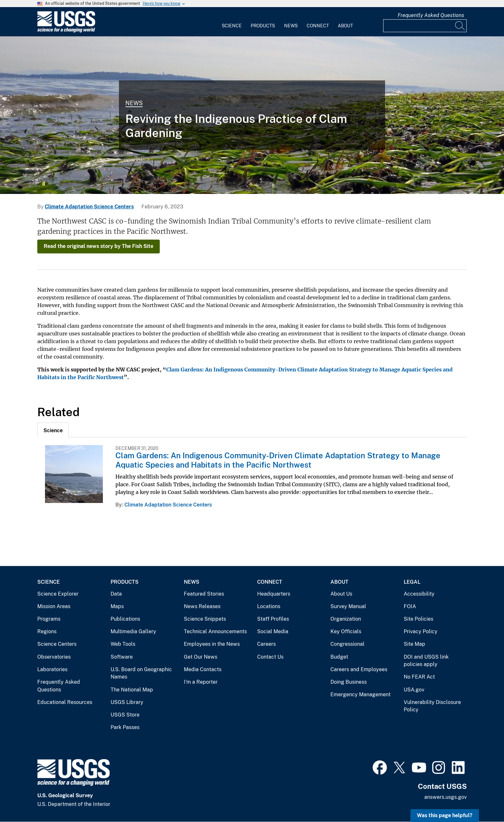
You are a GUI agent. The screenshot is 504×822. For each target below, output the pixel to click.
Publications (125, 619)
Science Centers (57, 644)
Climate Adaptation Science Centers (89, 207)
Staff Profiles (273, 619)
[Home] (66, 31)
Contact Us (270, 657)
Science (232, 26)
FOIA (410, 606)
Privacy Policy (421, 631)
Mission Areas (54, 606)
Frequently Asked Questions (431, 15)
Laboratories (52, 669)
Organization (346, 619)
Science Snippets (205, 619)
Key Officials (346, 631)
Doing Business (349, 682)
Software (122, 657)
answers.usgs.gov (446, 797)
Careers (266, 644)
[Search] (460, 26)
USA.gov (414, 690)
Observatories (54, 657)
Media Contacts (203, 669)
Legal (412, 582)
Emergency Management (360, 694)
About (345, 26)
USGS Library (127, 702)
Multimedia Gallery (133, 631)
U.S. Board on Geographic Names (141, 673)
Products (263, 26)
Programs (49, 619)
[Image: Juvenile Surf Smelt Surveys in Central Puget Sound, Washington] (252, 115)
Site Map (414, 644)
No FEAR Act (419, 677)
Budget (339, 657)
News (291, 26)
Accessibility (419, 594)
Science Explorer (58, 594)
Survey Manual (348, 606)
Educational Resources (65, 702)
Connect (318, 26)
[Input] (425, 26)
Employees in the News (212, 644)
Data (116, 594)
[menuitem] (232, 22)
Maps (117, 606)
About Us (341, 594)
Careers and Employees (359, 669)
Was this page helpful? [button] (445, 815)
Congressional (347, 644)
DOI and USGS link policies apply (426, 661)
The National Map (132, 690)
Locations (269, 606)
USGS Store (125, 715)
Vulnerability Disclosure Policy (432, 706)
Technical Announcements (215, 631)
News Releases (202, 606)
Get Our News (201, 657)
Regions (47, 631)
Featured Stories (204, 594)
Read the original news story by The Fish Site (99, 246)
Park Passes (125, 727)
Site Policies (419, 619)
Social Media (273, 631)
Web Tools (123, 644)
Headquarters (274, 594)
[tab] (53, 430)
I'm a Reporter (201, 682)
